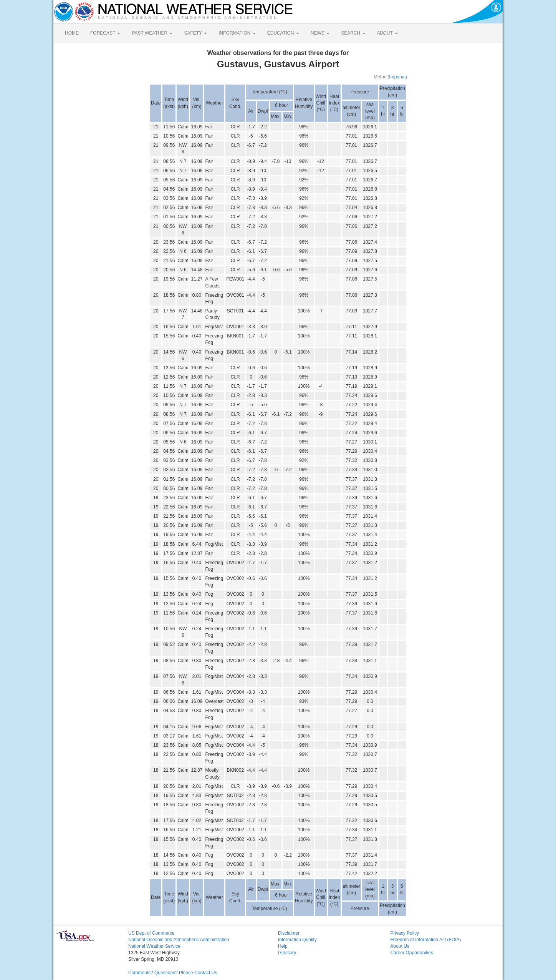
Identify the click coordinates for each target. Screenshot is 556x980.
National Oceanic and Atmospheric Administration (179, 940)
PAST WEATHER (152, 33)
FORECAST (105, 33)
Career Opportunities (412, 953)
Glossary (287, 953)
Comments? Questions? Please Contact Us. (173, 973)
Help (283, 946)
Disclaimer (289, 933)
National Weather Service (154, 946)
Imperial (397, 77)
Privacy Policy (405, 933)
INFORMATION (237, 33)
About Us (400, 946)
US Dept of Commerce (151, 933)
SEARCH (353, 33)
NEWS (320, 33)
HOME (72, 33)
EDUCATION (283, 33)
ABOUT (387, 33)
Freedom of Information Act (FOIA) (426, 940)
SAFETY (195, 33)
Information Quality (297, 940)
